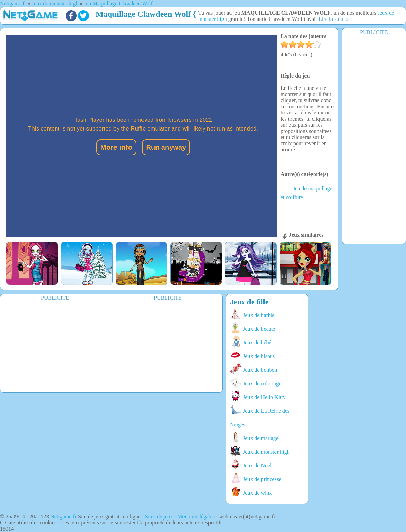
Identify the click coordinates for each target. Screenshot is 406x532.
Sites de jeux (159, 516)
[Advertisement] (374, 139)
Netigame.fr (63, 516)
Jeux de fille (249, 302)
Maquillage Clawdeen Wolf (143, 14)
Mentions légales (196, 516)
